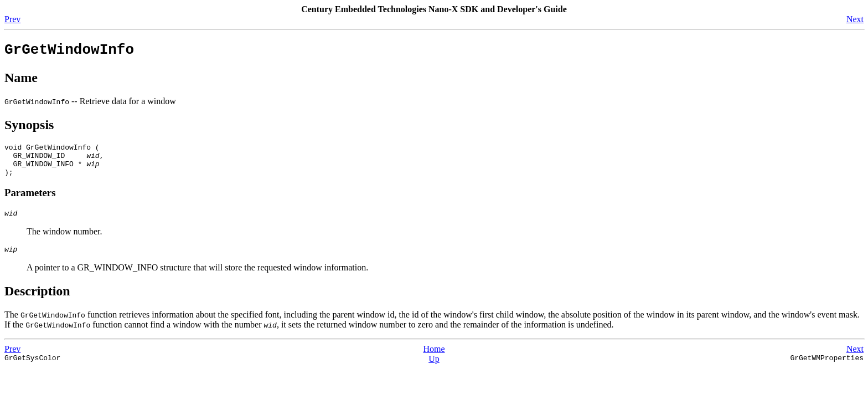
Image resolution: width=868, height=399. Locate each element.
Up (434, 372)
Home (434, 362)
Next (855, 19)
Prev (12, 19)
